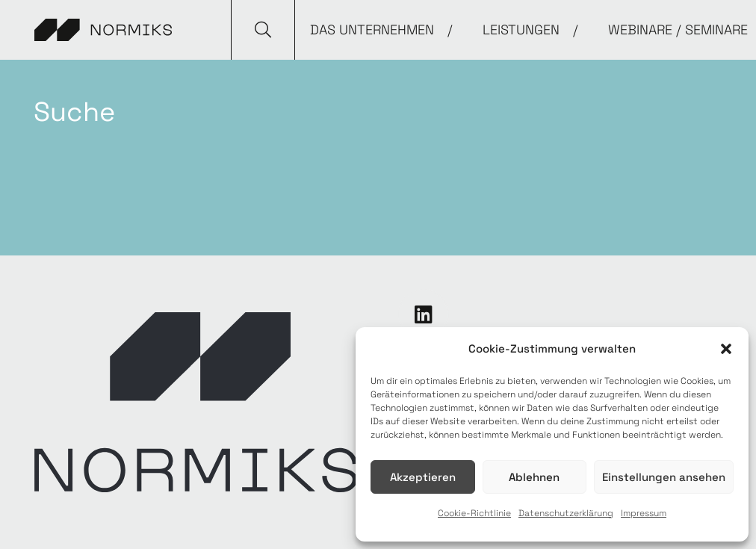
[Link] (103, 30)
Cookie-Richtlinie (474, 513)
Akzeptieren (423, 477)
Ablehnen (534, 477)
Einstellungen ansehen (664, 477)
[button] (726, 349)
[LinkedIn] (424, 314)
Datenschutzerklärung (566, 513)
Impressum (644, 513)
